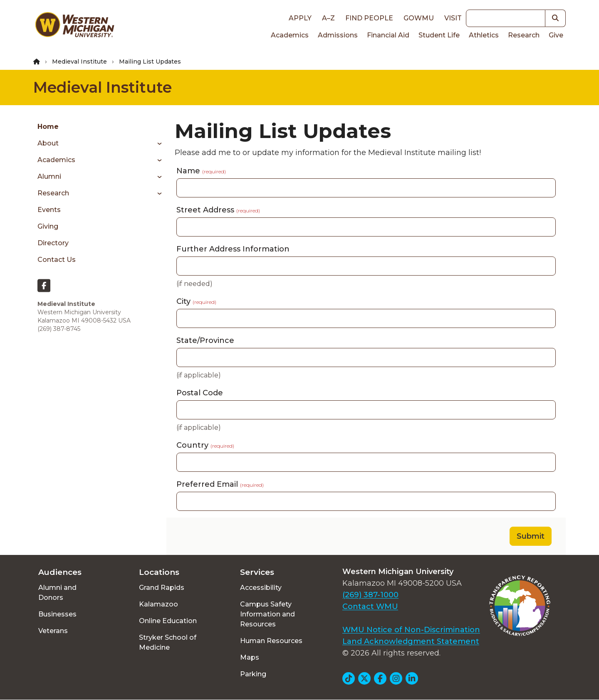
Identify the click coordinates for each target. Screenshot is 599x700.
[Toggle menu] (157, 143)
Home (48, 127)
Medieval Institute (79, 62)
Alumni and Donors (57, 593)
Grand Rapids (162, 588)
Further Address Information (233, 249)
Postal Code (200, 393)
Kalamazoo (158, 604)
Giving (48, 226)
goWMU (419, 18)
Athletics (484, 35)
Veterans (53, 631)
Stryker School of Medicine (168, 642)
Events (49, 210)
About (48, 143)
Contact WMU (370, 606)
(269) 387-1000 (370, 595)
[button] (556, 18)
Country (205, 445)
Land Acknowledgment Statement (411, 641)
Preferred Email (220, 484)
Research (524, 35)
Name (201, 171)
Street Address (218, 210)
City (196, 301)
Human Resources (271, 641)
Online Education (168, 621)
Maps (250, 657)
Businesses (57, 614)
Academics (290, 35)
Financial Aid (388, 35)
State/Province (205, 340)
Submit (531, 536)
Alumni (49, 176)
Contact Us (57, 260)
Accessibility (261, 588)
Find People (369, 18)
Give (556, 35)
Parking (253, 674)
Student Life (439, 35)
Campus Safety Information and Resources (267, 614)
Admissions (338, 35)
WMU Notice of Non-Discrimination (411, 630)
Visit (453, 18)
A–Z (328, 18)
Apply (300, 18)
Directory (53, 243)
